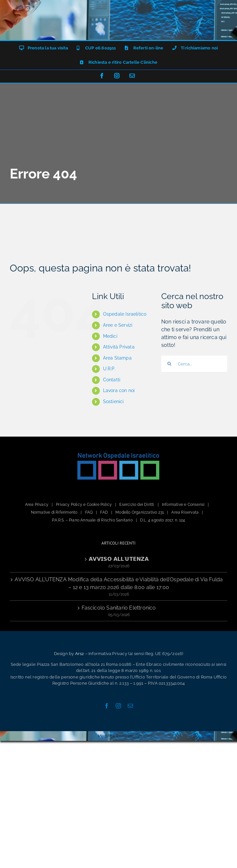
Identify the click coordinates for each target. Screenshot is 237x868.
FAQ (89, 512)
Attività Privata (119, 347)
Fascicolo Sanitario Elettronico (119, 608)
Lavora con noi (119, 390)
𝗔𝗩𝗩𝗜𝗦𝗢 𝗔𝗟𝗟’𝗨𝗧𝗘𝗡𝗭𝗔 (119, 559)
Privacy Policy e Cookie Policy (84, 505)
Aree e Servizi (118, 325)
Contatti (112, 380)
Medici (110, 336)
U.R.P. (109, 369)
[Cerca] (169, 364)
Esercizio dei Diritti (137, 505)
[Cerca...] (194, 364)
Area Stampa (117, 358)
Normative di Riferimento (54, 512)
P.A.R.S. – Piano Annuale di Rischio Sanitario (92, 520)
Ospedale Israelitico (125, 314)
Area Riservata (185, 512)
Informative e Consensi (183, 505)
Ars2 (80, 654)
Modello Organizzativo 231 (140, 512)
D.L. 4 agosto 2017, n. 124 (163, 520)
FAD (104, 512)
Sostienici (113, 401)
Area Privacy (37, 505)
